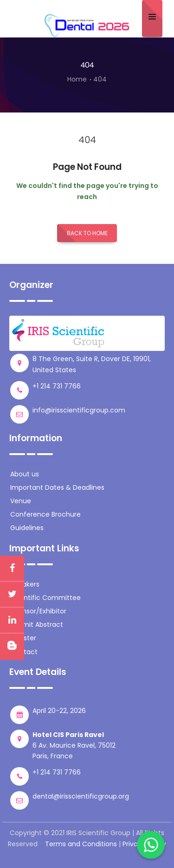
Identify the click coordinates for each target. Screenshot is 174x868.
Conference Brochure (45, 514)
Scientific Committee (45, 598)
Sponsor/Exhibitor (38, 611)
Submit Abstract (37, 624)
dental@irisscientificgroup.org (81, 796)
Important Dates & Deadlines (57, 487)
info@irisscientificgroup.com (79, 410)
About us (25, 474)
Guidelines (27, 528)
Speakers (25, 584)
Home (77, 79)
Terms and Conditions (81, 844)
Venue (21, 501)
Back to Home (87, 233)
